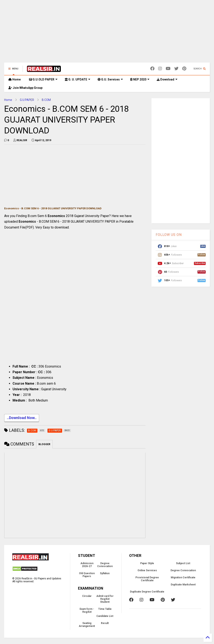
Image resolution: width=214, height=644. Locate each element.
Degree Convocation (105, 565)
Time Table (105, 609)
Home (15, 79)
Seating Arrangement (87, 625)
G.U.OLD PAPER (43, 79)
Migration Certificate (183, 577)
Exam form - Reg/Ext (87, 610)
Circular (87, 596)
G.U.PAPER (27, 100)
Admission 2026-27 (87, 565)
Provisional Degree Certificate (147, 579)
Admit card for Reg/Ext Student (105, 599)
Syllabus (105, 573)
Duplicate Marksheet (183, 585)
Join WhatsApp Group (25, 88)
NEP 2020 (140, 79)
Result (105, 623)
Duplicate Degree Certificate (147, 592)
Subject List (183, 563)
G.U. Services (110, 79)
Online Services (147, 570)
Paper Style (147, 563)
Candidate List (105, 616)
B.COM (46, 100)
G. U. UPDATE (78, 79)
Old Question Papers (87, 575)
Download (167, 79)
